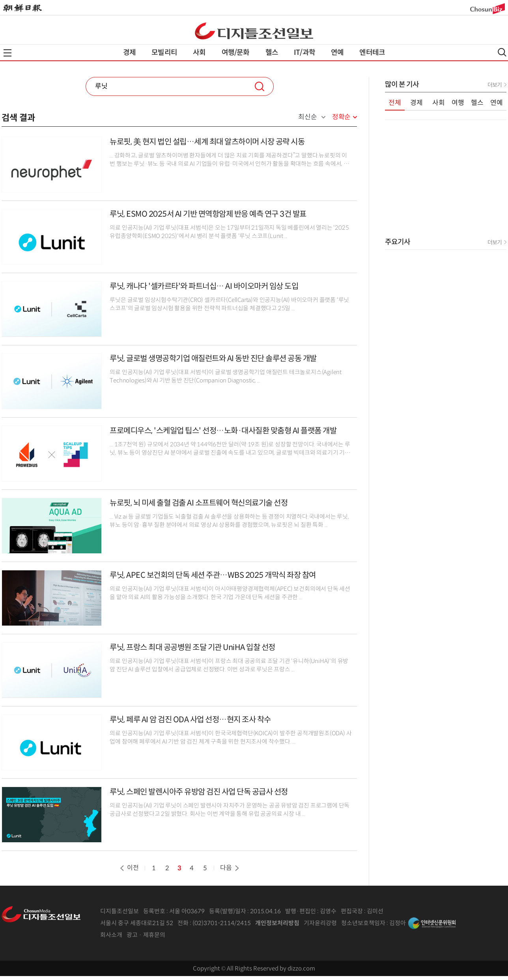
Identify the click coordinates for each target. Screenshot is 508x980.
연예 (337, 52)
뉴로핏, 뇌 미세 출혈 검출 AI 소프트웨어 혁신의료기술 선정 (199, 503)
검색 (260, 86)
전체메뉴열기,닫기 (7, 53)
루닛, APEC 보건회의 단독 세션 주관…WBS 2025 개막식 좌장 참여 (213, 575)
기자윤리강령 (320, 923)
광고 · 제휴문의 (146, 935)
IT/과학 (304, 52)
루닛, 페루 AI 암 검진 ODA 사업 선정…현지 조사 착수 (190, 720)
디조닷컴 (254, 31)
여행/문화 (236, 52)
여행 (458, 103)
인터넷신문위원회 (432, 923)
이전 (129, 868)
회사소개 (111, 935)
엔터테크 (372, 52)
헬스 (272, 52)
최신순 (307, 117)
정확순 (341, 117)
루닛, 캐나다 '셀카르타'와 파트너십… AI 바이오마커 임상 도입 (204, 286)
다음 (230, 868)
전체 (395, 103)
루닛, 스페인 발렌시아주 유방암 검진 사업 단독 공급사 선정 (199, 792)
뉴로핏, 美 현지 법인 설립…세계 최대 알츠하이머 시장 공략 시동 (207, 142)
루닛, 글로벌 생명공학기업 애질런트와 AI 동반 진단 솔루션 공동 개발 (213, 359)
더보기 (495, 85)
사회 (199, 52)
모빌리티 (164, 52)
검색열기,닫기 (502, 52)
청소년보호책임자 (363, 923)
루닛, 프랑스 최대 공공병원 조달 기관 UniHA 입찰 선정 (192, 647)
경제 (129, 52)
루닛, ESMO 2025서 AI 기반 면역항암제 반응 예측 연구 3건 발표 (208, 214)
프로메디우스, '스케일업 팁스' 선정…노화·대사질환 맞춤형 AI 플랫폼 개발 (223, 431)
